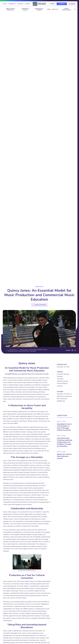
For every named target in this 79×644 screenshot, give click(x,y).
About (5, 4)
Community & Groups (25, 9)
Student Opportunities (66, 9)
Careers (27, 4)
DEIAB (49, 9)
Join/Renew (62, 4)
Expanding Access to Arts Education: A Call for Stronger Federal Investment (64, 427)
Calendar (20, 4)
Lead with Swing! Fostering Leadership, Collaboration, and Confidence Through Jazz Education (65, 442)
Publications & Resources (10, 9)
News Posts (13, 350)
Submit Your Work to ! (64, 456)
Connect (52, 4)
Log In (73, 4)
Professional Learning (39, 9)
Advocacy (55, 9)
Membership (12, 4)
